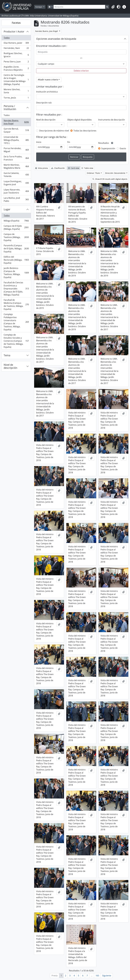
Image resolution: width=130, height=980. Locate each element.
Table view (87, 168)
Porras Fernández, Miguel (16, 150)
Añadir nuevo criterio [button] (48, 80)
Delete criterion (81, 71)
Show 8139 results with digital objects (110, 179)
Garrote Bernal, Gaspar (16, 130)
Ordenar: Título (94, 173)
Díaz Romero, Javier (16, 43)
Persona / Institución (10, 108)
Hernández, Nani (16, 49)
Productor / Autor (14, 31)
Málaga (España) (16, 221)
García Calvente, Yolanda (16, 175)
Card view (74, 168)
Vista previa (42, 168)
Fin (69, 142)
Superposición (108, 148)
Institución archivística (47, 92)
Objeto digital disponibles (79, 120)
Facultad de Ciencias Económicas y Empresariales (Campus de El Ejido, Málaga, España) (16, 289)
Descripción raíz (44, 103)
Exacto (123, 148)
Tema (7, 355)
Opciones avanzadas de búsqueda (56, 39)
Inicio (39, 142)
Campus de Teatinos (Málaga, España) (16, 237)
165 (97, 976)
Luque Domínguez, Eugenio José (16, 183)
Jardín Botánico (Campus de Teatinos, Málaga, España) (16, 273)
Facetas (16, 23)
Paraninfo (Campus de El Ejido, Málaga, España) (16, 249)
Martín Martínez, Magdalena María (16, 166)
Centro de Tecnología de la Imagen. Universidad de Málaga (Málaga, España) (16, 80)
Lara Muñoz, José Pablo (16, 199)
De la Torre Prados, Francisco (16, 158)
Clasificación (58, 168)
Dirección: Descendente (115, 173)
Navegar (39, 7)
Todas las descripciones (85, 131)
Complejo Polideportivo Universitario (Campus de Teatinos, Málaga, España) (16, 322)
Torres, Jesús (16, 98)
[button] (113, 7)
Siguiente (107, 976)
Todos (7, 38)
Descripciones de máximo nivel (54, 131)
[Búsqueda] (79, 7)
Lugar (7, 209)
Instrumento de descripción (112, 120)
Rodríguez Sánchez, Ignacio (16, 55)
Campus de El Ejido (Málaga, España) (16, 227)
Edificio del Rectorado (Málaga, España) (16, 260)
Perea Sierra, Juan (16, 62)
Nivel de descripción (10, 366)
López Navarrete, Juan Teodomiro (16, 191)
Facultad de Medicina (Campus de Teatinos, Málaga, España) (16, 304)
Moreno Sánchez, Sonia (16, 91)
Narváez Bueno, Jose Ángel (16, 122)
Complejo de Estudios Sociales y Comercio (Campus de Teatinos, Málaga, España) (16, 341)
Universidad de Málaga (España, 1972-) (16, 140)
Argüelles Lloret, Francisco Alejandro (16, 68)
